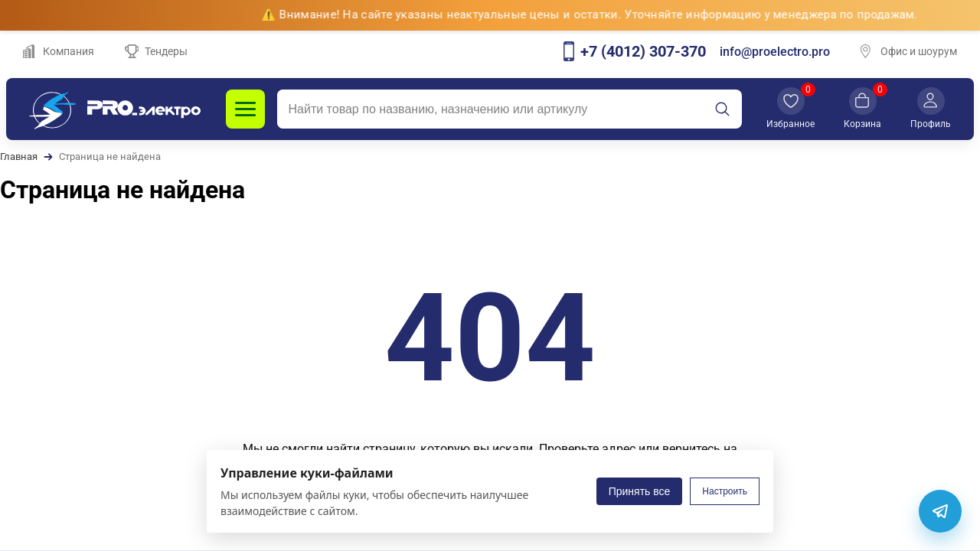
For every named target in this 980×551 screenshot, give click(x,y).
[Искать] (722, 109)
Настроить (725, 491)
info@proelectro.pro (775, 52)
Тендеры (156, 51)
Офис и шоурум (909, 51)
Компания (59, 51)
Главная (19, 156)
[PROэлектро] (115, 109)
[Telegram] (940, 511)
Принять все (640, 491)
